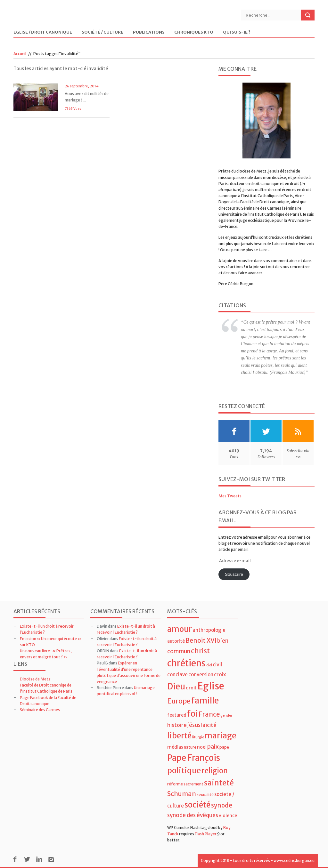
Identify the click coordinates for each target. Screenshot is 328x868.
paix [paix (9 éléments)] (213, 747)
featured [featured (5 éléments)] (177, 715)
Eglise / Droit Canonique (43, 32)
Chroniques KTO (194, 32)
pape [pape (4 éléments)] (224, 747)
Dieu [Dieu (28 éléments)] (176, 686)
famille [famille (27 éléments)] (205, 700)
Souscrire (234, 574)
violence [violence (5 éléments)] (228, 816)
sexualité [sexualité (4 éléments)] (205, 795)
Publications (149, 32)
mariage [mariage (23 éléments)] (221, 736)
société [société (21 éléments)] (197, 805)
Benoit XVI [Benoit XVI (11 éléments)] (201, 640)
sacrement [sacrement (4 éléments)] (193, 784)
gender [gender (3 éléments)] (226, 715)
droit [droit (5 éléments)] (191, 688)
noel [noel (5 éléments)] (202, 747)
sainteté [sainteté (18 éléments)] (219, 783)
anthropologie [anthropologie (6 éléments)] (209, 630)
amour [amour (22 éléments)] (180, 629)
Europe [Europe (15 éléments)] (179, 701)
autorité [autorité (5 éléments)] (176, 641)
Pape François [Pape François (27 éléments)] (194, 758)
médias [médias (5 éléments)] (175, 747)
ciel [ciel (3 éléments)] (209, 665)
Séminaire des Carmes (40, 710)
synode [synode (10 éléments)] (222, 805)
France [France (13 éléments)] (209, 714)
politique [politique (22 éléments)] (184, 771)
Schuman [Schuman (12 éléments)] (182, 794)
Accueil (20, 54)
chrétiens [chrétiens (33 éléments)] (186, 663)
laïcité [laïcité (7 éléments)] (209, 725)
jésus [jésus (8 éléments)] (194, 725)
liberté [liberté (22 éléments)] (179, 736)
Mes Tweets (230, 496)
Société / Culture (102, 32)
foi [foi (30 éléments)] (193, 714)
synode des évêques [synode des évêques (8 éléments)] (193, 815)
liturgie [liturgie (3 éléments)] (198, 737)
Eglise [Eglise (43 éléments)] (211, 686)
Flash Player (206, 834)
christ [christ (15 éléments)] (200, 651)
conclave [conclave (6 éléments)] (177, 675)
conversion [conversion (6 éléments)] (201, 675)
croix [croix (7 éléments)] (220, 674)
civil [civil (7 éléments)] (217, 664)
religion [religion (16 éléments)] (215, 771)
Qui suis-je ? (237, 32)
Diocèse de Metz (35, 679)
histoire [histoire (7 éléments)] (177, 725)
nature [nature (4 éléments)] (190, 747)
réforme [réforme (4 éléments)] (175, 784)
